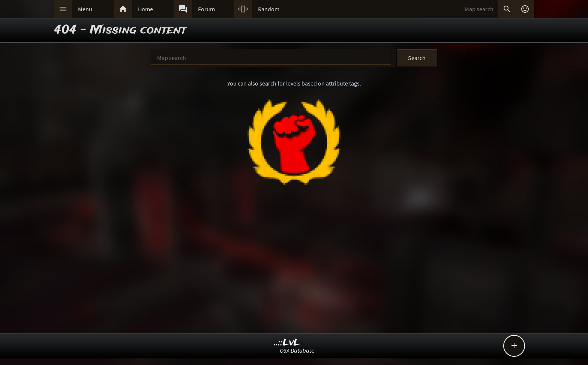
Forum (206, 9)
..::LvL (287, 343)
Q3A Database (297, 350)
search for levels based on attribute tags (310, 83)
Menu (85, 9)
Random (269, 9)
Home (145, 9)
